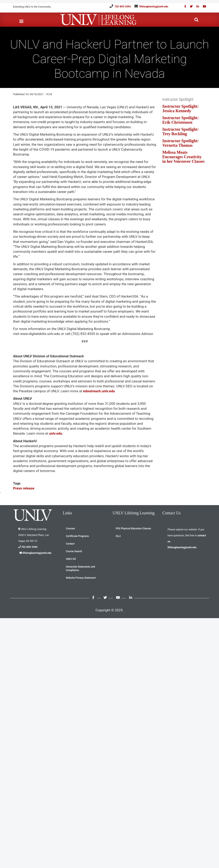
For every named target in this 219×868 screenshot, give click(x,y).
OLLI (118, 536)
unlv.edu (55, 433)
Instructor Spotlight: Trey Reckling (181, 132)
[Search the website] (196, 20)
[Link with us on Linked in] (196, 6)
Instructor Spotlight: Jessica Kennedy (181, 108)
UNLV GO (71, 559)
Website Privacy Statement (81, 578)
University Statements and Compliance (80, 568)
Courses (70, 529)
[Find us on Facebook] (184, 6)
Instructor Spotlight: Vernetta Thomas (181, 143)
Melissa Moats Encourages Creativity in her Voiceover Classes (183, 157)
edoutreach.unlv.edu (99, 391)
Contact (70, 544)
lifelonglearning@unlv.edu (154, 7)
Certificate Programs (77, 536)
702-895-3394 (123, 7)
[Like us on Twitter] (190, 6)
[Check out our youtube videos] (203, 6)
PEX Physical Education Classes (133, 529)
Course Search (74, 551)
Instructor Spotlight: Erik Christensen (181, 120)
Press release (24, 488)
